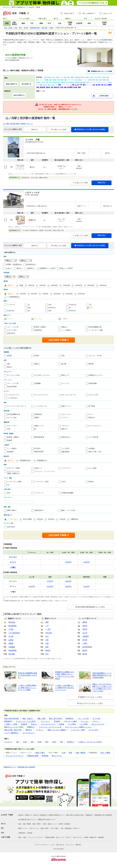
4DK (50, 311)
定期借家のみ (42, 460)
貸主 (9, 493)
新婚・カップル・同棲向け (57, 730)
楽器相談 (10, 452)
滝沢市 (85, 629)
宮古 (47, 654)
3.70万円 (50, 581)
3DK (91, 308)
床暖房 (37, 418)
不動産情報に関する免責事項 (26, 767)
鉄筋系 (9, 356)
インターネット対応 (41, 482)
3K (70, 308)
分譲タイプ (38, 468)
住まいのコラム (78, 837)
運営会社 (78, 845)
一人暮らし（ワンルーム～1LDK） (90, 742)
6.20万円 (50, 586)
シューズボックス (41, 406)
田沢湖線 (12, 654)
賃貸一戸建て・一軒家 (39, 824)
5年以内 (42, 285)
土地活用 (29, 833)
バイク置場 (84, 724)
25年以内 (91, 285)
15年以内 (66, 285)
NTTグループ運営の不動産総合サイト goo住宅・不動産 (22, 7)
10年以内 (54, 285)
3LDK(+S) (11, 311)
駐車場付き (70, 718)
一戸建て (65, 319)
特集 (20, 837)
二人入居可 (65, 448)
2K (91, 305)
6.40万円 (86, 562)
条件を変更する (19, 95)
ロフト (91, 414)
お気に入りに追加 (59, 129)
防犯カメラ (65, 375)
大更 (47, 640)
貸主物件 (57, 721)
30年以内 (103, 285)
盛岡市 (85, 622)
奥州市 (85, 650)
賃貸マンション (53, 824)
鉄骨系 (37, 356)
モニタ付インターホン (42, 375)
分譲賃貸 (24, 724)
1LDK (25, 742)
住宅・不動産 (105, 753)
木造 (63, 356)
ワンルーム (11, 305)
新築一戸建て (40, 753)
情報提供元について (10, 767)
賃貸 (70, 753)
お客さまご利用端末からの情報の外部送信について (49, 815)
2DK (29, 308)
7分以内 (45, 294)
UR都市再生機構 (67, 493)
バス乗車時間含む (13, 297)
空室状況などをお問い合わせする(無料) (90, 129)
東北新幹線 (12, 626)
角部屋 (91, 364)
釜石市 (85, 654)
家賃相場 (45, 756)
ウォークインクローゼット (17, 406)
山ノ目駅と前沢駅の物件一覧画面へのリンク (18, 124)
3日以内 (51, 519)
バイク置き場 (93, 437)
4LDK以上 (73, 311)
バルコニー (65, 426)
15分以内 (69, 294)
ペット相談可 (66, 330)
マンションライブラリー (15, 756)
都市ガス (65, 429)
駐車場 (62, 724)
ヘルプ (52, 845)
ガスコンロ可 (93, 395)
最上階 (64, 364)
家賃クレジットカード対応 (14, 727)
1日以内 (40, 519)
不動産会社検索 (33, 756)
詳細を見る (102, 183)
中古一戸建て (55, 828)
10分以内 (57, 294)
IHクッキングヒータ (69, 395)
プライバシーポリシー (42, 845)
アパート (10, 319)
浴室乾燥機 (93, 383)
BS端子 (91, 482)
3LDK (54, 742)
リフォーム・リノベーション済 (50, 727)
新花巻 (48, 650)
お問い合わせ (60, 845)
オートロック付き (13, 375)
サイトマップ (70, 845)
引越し (25, 837)
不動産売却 (22, 833)
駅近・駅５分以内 (56, 718)
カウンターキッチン (41, 395)
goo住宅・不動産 (7, 815)
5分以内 (34, 294)
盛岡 (47, 622)
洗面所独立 (38, 330)
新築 (21, 285)
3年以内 (31, 285)
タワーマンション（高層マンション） (79, 727)
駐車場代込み (31, 264)
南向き (9, 367)
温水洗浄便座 (12, 387)
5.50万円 (68, 562)
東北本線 (12, 622)
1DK (50, 305)
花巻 (47, 647)
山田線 (11, 640)
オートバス (65, 383)
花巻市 (85, 626)
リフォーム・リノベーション (45, 471)
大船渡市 (86, 636)
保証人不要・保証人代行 (13, 730)
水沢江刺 (49, 633)
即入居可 (37, 448)
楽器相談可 (8, 721)
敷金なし (20, 268)
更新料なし (31, 268)
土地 (64, 753)
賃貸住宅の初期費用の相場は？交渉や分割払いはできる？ (27, 675)
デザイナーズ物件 (13, 468)
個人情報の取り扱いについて (27, 820)
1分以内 (23, 294)
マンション (38, 319)
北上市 (85, 633)
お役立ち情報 (6, 837)
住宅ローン (76, 828)
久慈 (47, 643)
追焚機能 (37, 383)
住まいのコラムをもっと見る (91, 703)
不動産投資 (68, 828)
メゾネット (65, 418)
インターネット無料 (96, 330)
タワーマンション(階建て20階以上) (13, 472)
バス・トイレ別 (13, 327)
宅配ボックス (39, 426)
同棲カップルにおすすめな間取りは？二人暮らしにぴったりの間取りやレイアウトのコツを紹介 (102, 688)
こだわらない (13, 519)
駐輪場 (9, 440)
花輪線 (11, 643)
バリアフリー (66, 468)
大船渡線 (12, 647)
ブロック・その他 (95, 356)
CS (8, 485)
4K (29, 311)
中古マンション (34, 828)
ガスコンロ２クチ (98, 724)
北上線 (11, 636)
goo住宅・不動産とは (25, 815)
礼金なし (9, 268)
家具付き (92, 418)
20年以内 (79, 285)
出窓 (9, 429)
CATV (63, 482)
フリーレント (39, 493)
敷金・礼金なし (28, 718)
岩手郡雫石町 (87, 647)
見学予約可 (11, 333)
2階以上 (64, 327)
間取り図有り (12, 510)
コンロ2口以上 (12, 398)
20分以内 (81, 294)
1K (29, 305)
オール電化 (93, 468)
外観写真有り (39, 510)
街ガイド (69, 837)
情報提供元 (89, 815)
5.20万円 (86, 586)
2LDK (39, 742)
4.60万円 (68, 581)
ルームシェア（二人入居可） (26, 721)
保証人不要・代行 (95, 452)
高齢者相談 (65, 452)
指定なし (11, 285)
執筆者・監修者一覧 (90, 837)
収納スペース (66, 406)
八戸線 (11, 629)
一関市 (85, 643)
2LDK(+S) (52, 308)
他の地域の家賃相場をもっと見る (91, 607)
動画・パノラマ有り (69, 510)
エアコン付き (12, 330)
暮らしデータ (57, 756)
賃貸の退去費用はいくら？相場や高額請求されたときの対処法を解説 (102, 675)
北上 (47, 636)
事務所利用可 (39, 452)
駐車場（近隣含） (41, 327)
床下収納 (92, 406)
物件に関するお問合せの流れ (75, 815)
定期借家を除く (26, 460)
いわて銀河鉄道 (14, 633)
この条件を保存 (103, 96)
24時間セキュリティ (96, 375)
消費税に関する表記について (47, 820)
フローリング (66, 414)
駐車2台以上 (66, 437)
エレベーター (12, 426)
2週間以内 (74, 519)
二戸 (47, 626)
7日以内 (62, 519)
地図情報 (101, 837)
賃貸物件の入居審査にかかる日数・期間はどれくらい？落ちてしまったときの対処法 (65, 675)
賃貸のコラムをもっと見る (91, 697)
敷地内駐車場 (39, 437)
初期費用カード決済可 (48, 268)
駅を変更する (27, 84)
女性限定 (92, 448)
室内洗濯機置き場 (95, 327)
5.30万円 (32, 586)
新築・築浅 (41, 718)
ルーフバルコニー (95, 426)
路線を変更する (12, 84)
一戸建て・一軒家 (11, 724)
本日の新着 (27, 519)
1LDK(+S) (73, 305)
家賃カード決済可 (66, 268)
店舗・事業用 (80, 753)
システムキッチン (13, 395)
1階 (8, 364)
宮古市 (85, 640)
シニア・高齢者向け (11, 733)
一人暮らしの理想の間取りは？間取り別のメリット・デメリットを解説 (27, 688)
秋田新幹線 (12, 650)
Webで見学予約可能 (11, 718)
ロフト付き (96, 718)
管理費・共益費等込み (14, 264)
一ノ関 (48, 629)
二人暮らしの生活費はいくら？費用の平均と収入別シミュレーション (65, 688)
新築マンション (23, 828)
